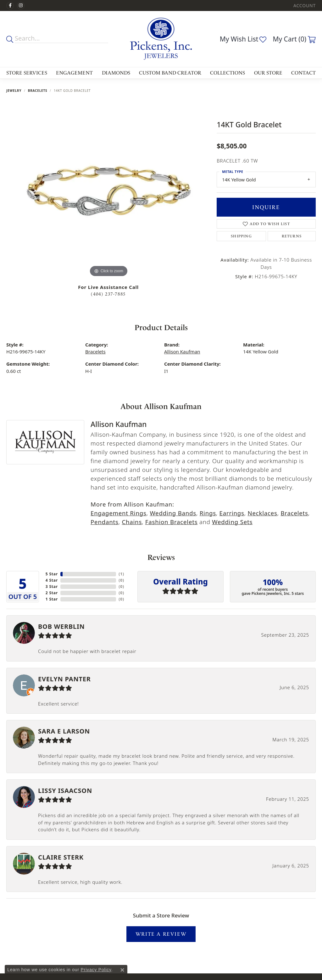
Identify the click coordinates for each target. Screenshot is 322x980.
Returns (292, 236)
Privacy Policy (96, 970)
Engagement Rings (119, 513)
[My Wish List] (243, 39)
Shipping (241, 236)
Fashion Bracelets (172, 522)
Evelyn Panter (64, 679)
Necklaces (262, 513)
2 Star (52, 593)
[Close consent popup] (122, 970)
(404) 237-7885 (108, 294)
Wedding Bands (173, 513)
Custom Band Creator (170, 73)
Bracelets (38, 91)
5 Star (52, 574)
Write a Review (161, 934)
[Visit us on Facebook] (10, 6)
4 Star (52, 580)
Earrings (232, 513)
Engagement (74, 73)
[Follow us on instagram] (21, 6)
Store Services (27, 73)
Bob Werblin (61, 626)
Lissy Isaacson (65, 791)
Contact (303, 73)
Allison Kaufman (182, 352)
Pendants (105, 522)
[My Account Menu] (305, 6)
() (121, 574)
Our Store (268, 73)
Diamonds (116, 73)
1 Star (52, 599)
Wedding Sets (232, 522)
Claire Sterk (61, 857)
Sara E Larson (64, 731)
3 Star (52, 587)
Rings (208, 513)
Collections (228, 73)
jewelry (14, 91)
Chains (132, 522)
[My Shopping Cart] (294, 39)
